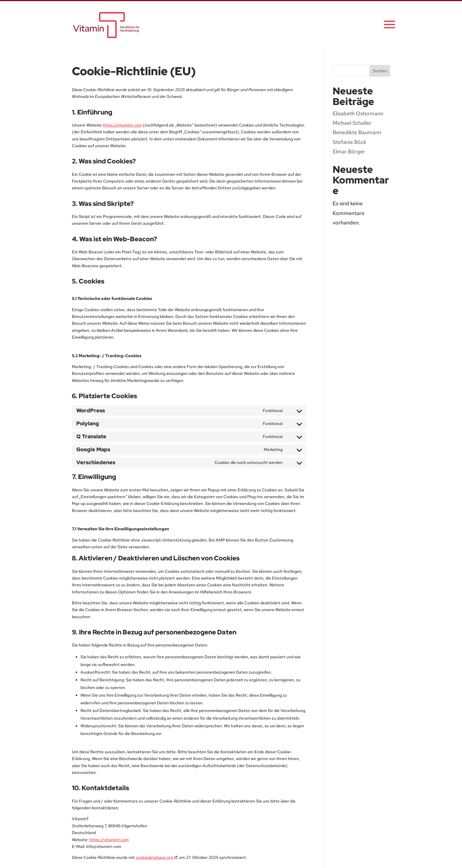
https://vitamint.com (122, 125)
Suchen (380, 71)
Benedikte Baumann (357, 132)
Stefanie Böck (349, 142)
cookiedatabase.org (154, 857)
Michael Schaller (352, 123)
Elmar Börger (349, 151)
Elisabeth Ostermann (358, 113)
